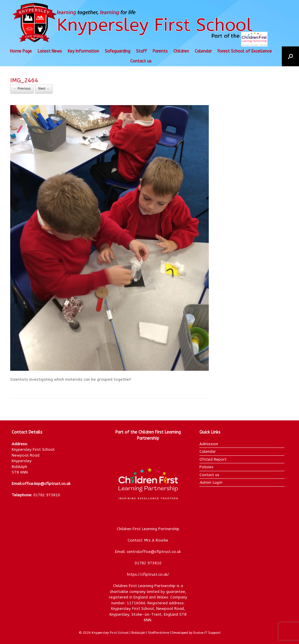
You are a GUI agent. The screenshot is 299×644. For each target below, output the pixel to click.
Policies (206, 467)
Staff (141, 51)
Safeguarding (118, 51)
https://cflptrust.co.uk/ (148, 574)
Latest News (50, 51)
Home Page (21, 51)
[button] (290, 56)
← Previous (22, 89)
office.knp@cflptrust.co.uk (46, 484)
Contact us (141, 61)
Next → (44, 89)
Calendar (203, 51)
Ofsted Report (213, 459)
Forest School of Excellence (245, 51)
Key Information (83, 51)
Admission (209, 444)
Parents (160, 51)
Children (181, 51)
